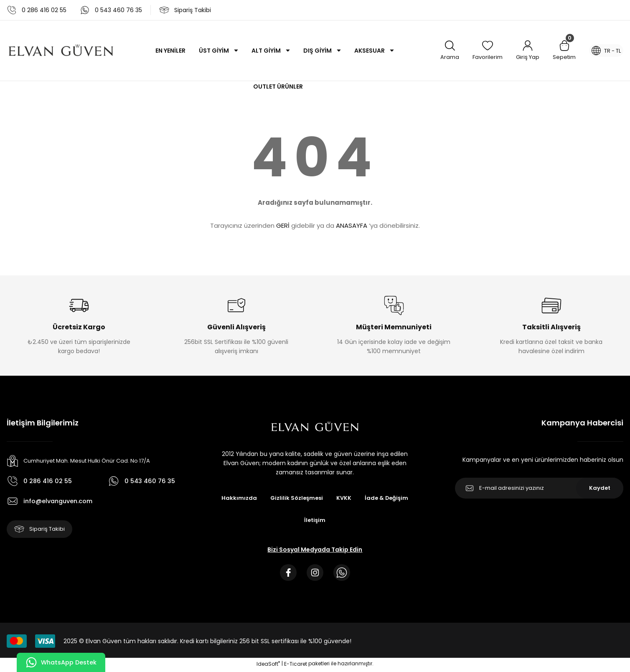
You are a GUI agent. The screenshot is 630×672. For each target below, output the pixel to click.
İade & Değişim (389, 498)
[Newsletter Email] (539, 488)
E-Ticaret (296, 666)
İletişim (315, 521)
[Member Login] (523, 51)
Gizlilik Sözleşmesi (296, 498)
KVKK (345, 498)
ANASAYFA (352, 225)
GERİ (283, 225)
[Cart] (559, 51)
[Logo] (61, 51)
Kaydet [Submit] (600, 488)
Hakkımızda (236, 498)
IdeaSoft (268, 666)
